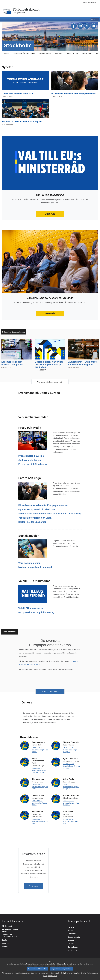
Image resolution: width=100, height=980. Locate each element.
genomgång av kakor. (50, 976)
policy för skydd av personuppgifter (68, 973)
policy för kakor (88, 973)
